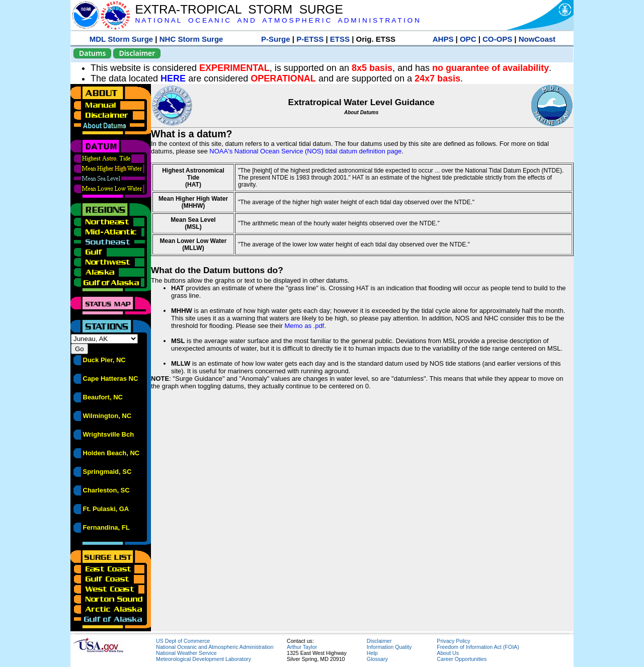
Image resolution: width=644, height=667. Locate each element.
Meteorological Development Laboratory (204, 659)
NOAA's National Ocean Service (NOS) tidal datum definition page (305, 151)
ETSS (340, 39)
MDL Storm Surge (121, 39)
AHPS (443, 39)
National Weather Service (186, 653)
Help (372, 653)
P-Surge (276, 39)
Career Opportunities (462, 659)
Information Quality (389, 647)
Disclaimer (137, 53)
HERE (173, 78)
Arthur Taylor (302, 647)
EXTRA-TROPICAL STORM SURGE (239, 9)
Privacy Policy (453, 641)
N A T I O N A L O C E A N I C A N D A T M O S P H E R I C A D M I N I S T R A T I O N (277, 20)
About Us (448, 653)
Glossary (377, 659)
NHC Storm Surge (191, 39)
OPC (468, 39)
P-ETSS (310, 39)
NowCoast (537, 39)
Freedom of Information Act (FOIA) (478, 647)
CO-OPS (497, 39)
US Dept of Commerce (183, 641)
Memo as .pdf (304, 326)
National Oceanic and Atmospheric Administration (215, 647)
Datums (92, 53)
